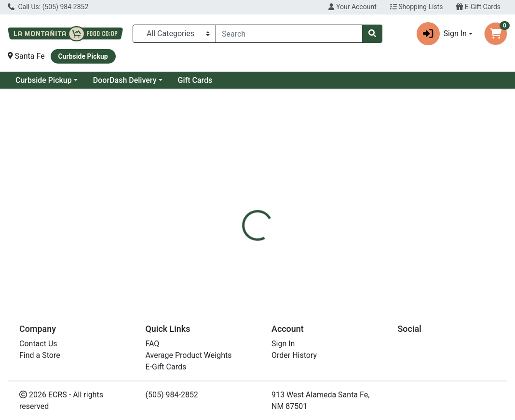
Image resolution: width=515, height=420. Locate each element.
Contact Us (38, 344)
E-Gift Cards (478, 7)
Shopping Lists (417, 7)
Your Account (352, 7)
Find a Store (40, 355)
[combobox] (289, 34)
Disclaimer (284, 212)
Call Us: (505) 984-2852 (48, 7)
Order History (294, 355)
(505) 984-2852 (172, 395)
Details (241, 212)
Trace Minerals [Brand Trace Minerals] (335, 249)
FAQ (153, 344)
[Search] (289, 34)
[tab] (241, 212)
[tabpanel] (365, 258)
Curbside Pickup (44, 80)
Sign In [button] (442, 34)
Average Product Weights (189, 355)
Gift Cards (195, 80)
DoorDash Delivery (125, 80)
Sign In (283, 344)
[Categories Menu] (174, 34)
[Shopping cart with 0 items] (496, 34)
